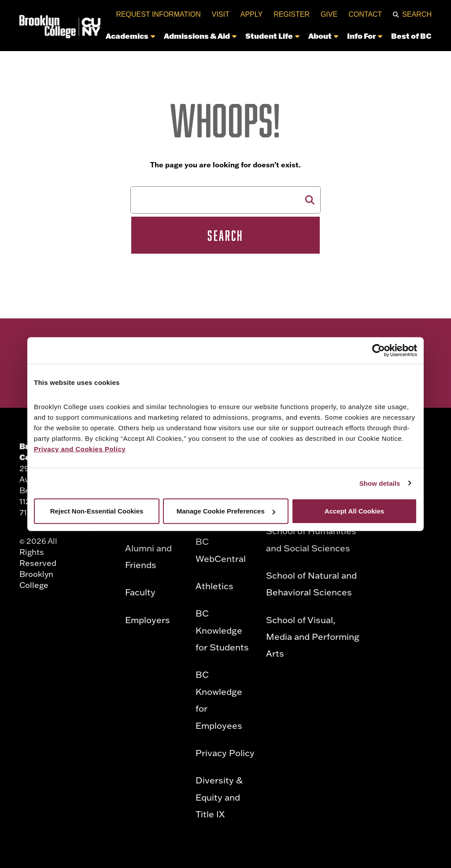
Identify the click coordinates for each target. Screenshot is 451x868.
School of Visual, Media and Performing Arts (313, 637)
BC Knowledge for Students (222, 630)
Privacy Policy (225, 753)
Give (329, 14)
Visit (221, 14)
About (323, 36)
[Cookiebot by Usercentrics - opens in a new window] (379, 350)
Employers (148, 620)
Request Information (158, 14)
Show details (380, 483)
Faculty (140, 592)
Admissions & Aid (200, 36)
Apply (251, 14)
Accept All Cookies (354, 511)
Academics (130, 36)
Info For (365, 36)
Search (417, 14)
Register (292, 14)
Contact (365, 14)
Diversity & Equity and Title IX (219, 797)
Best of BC (411, 36)
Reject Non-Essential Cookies (97, 511)
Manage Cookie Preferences (226, 511)
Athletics (214, 586)
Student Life (272, 36)
